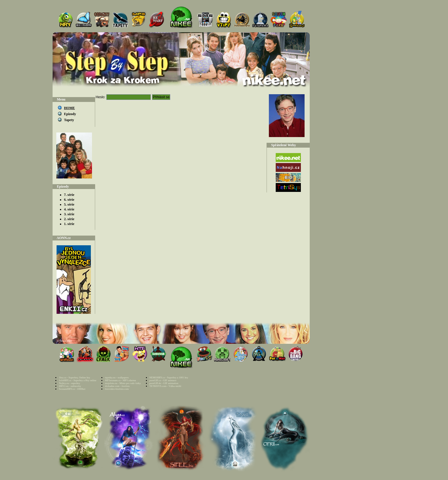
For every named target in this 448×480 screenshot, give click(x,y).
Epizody (70, 114)
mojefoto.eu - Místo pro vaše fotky (123, 383)
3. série (69, 214)
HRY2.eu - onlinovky (70, 386)
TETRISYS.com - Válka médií (165, 386)
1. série (69, 224)
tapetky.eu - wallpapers (117, 377)
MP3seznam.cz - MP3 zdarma (120, 380)
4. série (69, 209)
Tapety (69, 120)
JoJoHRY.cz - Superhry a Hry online (78, 380)
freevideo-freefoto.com (117, 389)
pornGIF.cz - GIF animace (163, 380)
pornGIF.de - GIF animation (164, 383)
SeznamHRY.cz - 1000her (72, 389)
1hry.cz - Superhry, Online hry (74, 377)
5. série (69, 204)
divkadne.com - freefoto (117, 386)
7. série (69, 195)
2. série (69, 219)
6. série (69, 200)
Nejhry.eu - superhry (69, 383)
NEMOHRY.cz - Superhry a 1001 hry (169, 377)
